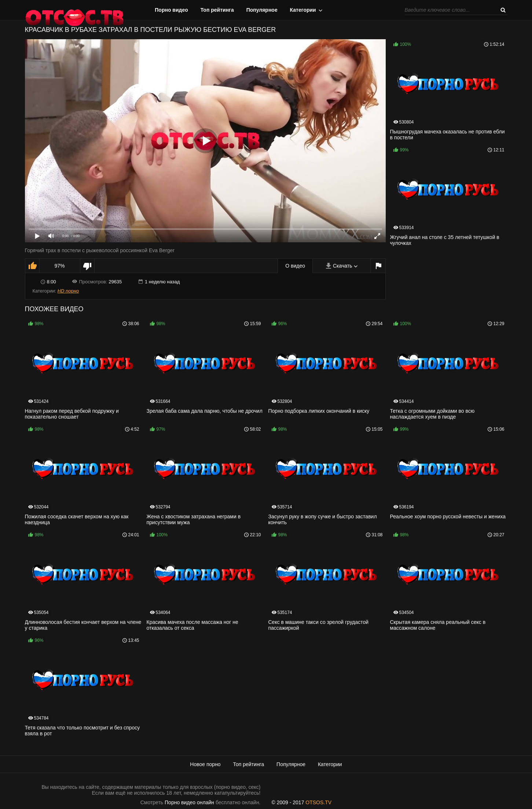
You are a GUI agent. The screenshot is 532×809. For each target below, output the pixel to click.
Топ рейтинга (217, 10)
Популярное (262, 10)
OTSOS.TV (318, 802)
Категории (303, 10)
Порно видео (171, 10)
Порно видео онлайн (189, 802)
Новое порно (205, 764)
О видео (295, 266)
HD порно (68, 291)
